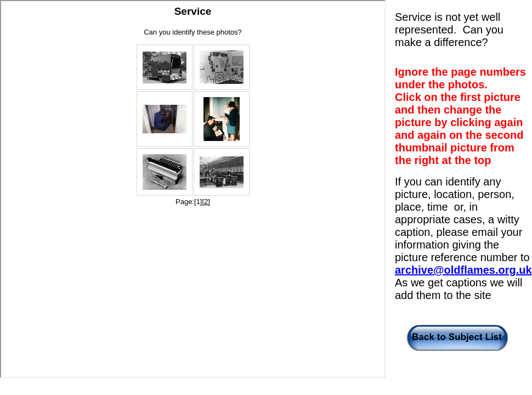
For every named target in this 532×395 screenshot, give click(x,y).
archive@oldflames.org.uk (463, 270)
